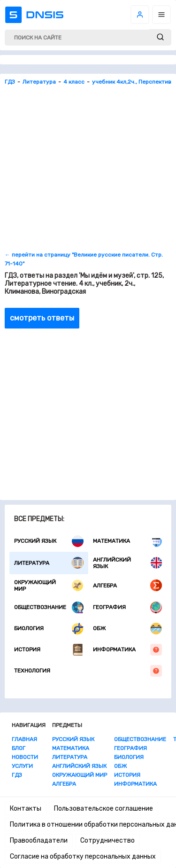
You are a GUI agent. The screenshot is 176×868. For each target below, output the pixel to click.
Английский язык (128, 563)
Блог (19, 748)
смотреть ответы (42, 318)
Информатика (128, 650)
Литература (49, 563)
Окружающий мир (49, 586)
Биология (49, 629)
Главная (24, 739)
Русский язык (49, 541)
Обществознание (49, 607)
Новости (25, 757)
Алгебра (128, 585)
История (49, 650)
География (128, 607)
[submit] (160, 37)
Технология (88, 671)
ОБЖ (128, 629)
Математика (128, 541)
